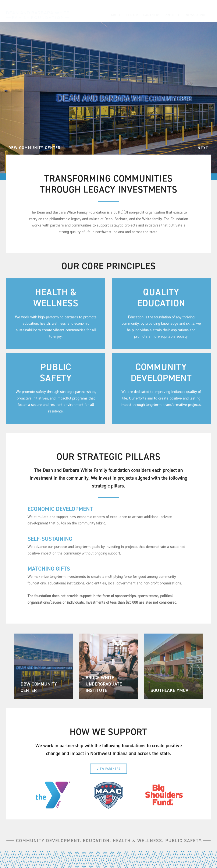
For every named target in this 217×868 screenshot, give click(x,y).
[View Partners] (108, 771)
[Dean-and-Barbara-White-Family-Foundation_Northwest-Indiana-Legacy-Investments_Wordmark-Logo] (38, 10)
